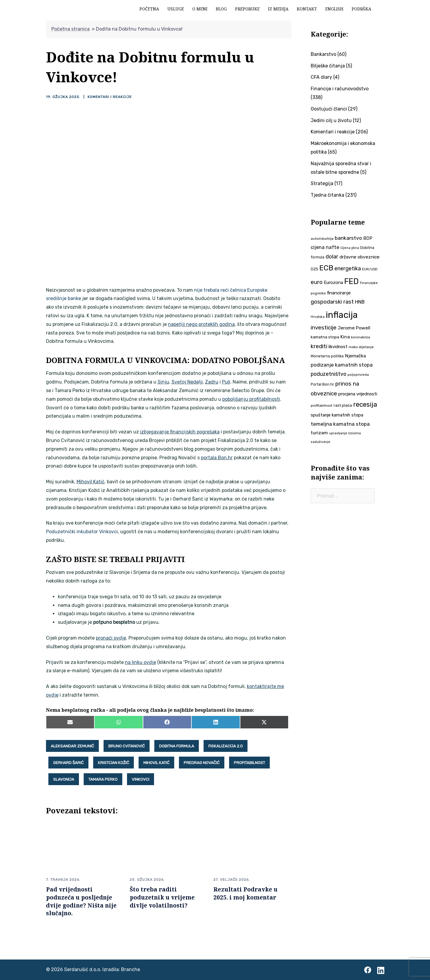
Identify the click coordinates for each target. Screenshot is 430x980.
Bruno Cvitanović (127, 746)
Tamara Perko (103, 779)
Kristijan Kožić (114, 763)
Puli (226, 382)
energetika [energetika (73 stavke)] (348, 269)
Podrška (361, 9)
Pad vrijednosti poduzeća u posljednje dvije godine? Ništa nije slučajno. (81, 901)
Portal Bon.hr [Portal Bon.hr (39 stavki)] (322, 384)
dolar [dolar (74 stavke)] (332, 257)
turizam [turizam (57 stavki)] (319, 433)
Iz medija (278, 9)
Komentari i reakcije (110, 97)
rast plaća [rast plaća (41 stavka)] (343, 405)
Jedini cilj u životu (331, 120)
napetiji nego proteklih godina (201, 324)
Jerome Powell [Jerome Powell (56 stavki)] (354, 328)
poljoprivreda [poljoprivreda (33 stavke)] (358, 375)
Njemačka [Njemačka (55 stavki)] (355, 356)
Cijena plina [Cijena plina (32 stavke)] (350, 248)
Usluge (176, 9)
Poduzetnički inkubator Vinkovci (82, 532)
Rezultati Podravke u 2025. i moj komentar (245, 893)
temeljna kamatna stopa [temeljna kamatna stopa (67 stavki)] (340, 424)
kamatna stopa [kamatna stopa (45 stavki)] (325, 337)
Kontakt (307, 9)
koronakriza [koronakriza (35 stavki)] (361, 337)
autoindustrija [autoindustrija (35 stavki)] (322, 239)
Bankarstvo (323, 54)
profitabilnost (249, 763)
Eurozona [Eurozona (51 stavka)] (333, 283)
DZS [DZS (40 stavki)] (314, 269)
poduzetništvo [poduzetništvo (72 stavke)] (329, 374)
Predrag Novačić (202, 763)
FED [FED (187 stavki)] (352, 281)
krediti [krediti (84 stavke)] (319, 346)
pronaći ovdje (111, 638)
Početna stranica (70, 29)
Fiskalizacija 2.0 (226, 746)
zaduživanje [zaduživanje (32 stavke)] (320, 442)
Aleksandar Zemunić (72, 746)
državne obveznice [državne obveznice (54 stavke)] (360, 257)
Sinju (163, 382)
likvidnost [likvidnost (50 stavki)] (338, 347)
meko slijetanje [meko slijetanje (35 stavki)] (361, 347)
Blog (221, 9)
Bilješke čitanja (328, 66)
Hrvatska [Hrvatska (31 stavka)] (318, 317)
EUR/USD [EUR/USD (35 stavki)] (370, 269)
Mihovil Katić (91, 482)
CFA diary (321, 77)
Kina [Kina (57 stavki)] (345, 337)
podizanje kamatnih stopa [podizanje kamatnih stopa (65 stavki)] (342, 365)
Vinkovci (141, 779)
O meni (200, 9)
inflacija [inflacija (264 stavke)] (342, 315)
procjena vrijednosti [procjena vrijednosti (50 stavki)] (358, 394)
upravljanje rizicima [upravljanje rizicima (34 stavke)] (345, 433)
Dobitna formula (177, 746)
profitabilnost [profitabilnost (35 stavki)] (322, 405)
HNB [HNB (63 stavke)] (360, 302)
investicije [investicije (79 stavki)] (324, 328)
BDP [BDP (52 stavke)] (368, 238)
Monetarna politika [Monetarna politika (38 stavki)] (327, 356)
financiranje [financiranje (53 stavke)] (339, 293)
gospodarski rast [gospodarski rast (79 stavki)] (332, 302)
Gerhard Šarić (68, 763)
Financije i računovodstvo (340, 89)
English (334, 9)
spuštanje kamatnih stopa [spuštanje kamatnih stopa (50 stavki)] (337, 415)
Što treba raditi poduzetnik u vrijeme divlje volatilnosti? (162, 897)
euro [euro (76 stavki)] (317, 282)
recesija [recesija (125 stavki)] (365, 404)
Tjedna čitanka (327, 195)
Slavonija (64, 779)
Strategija (322, 183)
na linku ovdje (141, 662)
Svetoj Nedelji (187, 382)
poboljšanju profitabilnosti (251, 399)
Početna (149, 9)
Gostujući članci (329, 109)
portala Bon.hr (217, 458)
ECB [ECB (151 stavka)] (326, 268)
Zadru (212, 382)
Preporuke (247, 9)
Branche (131, 969)
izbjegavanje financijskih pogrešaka (180, 432)
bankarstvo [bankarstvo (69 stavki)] (348, 238)
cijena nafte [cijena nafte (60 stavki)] (325, 247)
